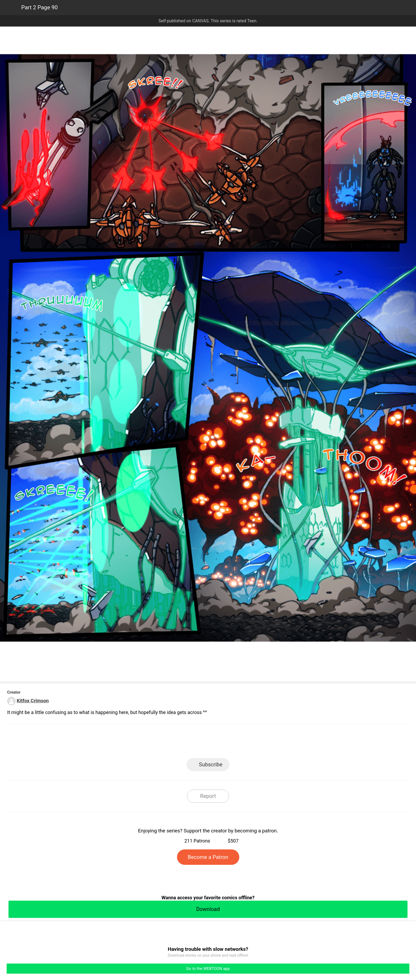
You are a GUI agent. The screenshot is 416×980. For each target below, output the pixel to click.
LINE (160, 743)
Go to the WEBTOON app (208, 969)
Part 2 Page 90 (40, 7)
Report (208, 796)
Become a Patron (208, 857)
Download (208, 909)
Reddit (256, 743)
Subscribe (211, 764)
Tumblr (232, 743)
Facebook (184, 743)
